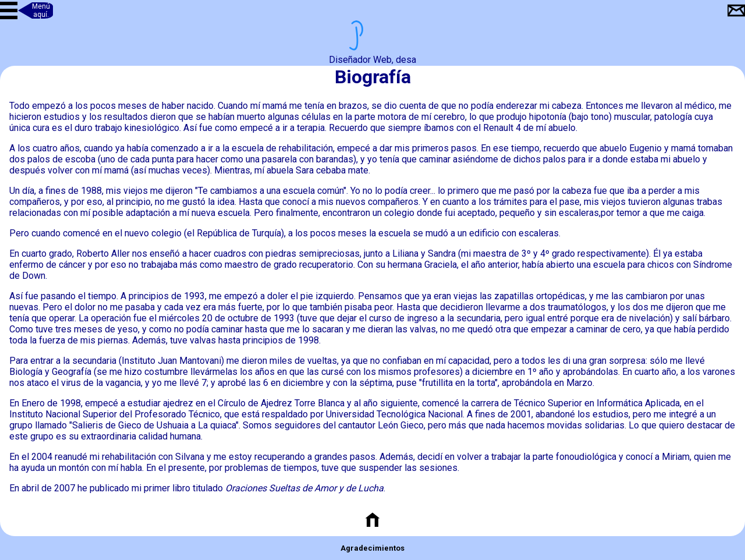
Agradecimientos (372, 548)
